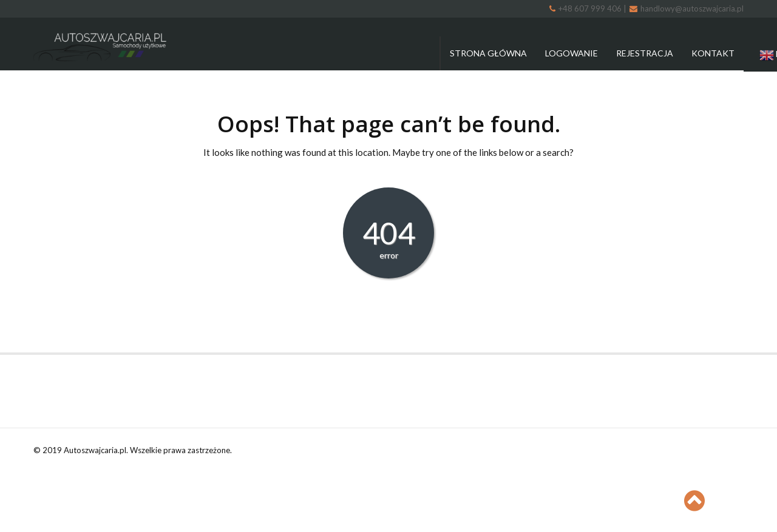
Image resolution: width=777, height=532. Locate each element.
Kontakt (713, 53)
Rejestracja (645, 53)
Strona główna (488, 53)
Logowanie (572, 53)
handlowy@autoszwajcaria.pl (687, 8)
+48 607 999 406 (586, 8)
